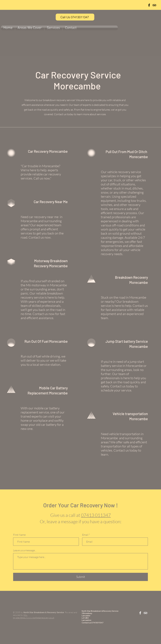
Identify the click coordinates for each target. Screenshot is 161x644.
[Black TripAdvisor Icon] (154, 5)
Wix (26, 615)
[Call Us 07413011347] (75, 17)
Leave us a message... (25, 550)
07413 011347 (96, 515)
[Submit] (80, 577)
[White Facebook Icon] (140, 613)
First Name (19, 535)
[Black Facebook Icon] (149, 5)
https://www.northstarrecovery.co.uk (37, 618)
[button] (30, 28)
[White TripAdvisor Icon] (145, 613)
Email (85, 535)
